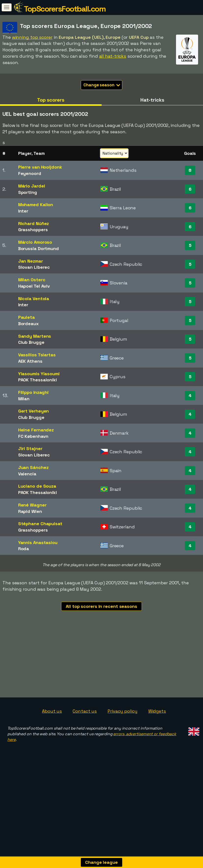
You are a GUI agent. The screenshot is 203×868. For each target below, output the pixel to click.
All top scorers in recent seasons (101, 606)
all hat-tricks (113, 56)
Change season (102, 85)
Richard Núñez (34, 223)
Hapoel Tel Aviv (34, 286)
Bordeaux (28, 324)
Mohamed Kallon (36, 205)
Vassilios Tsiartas (37, 355)
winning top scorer (32, 37)
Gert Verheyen (34, 411)
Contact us (85, 747)
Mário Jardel (32, 186)
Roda (24, 549)
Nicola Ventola (34, 299)
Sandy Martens (35, 336)
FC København (33, 436)
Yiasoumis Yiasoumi (39, 374)
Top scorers (51, 100)
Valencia (27, 474)
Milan (24, 399)
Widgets (157, 747)
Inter (23, 211)
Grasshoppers (33, 230)
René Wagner (32, 505)
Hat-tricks (152, 100)
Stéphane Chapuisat (40, 524)
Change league (101, 862)
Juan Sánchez (33, 467)
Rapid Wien (30, 511)
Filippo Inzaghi (34, 392)
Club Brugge (31, 342)
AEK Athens (30, 361)
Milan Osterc (32, 280)
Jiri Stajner (30, 448)
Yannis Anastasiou (38, 542)
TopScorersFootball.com (65, 9)
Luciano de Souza (37, 486)
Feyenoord (30, 173)
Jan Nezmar (31, 261)
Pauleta (27, 317)
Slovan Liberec (34, 267)
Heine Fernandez (36, 430)
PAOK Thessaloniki (38, 380)
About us (52, 747)
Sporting (28, 192)
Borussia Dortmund (39, 248)
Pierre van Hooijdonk (40, 167)
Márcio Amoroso (35, 242)
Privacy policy (122, 747)
